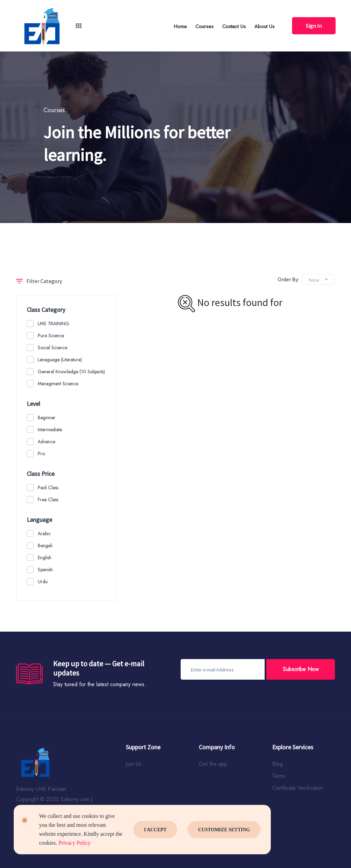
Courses (204, 26)
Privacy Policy (75, 843)
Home (180, 26)
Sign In (314, 26)
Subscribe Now (301, 669)
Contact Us (234, 26)
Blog (277, 764)
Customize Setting (224, 830)
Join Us (134, 764)
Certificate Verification (298, 788)
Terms (279, 776)
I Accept (155, 830)
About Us (264, 26)
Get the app (213, 764)
